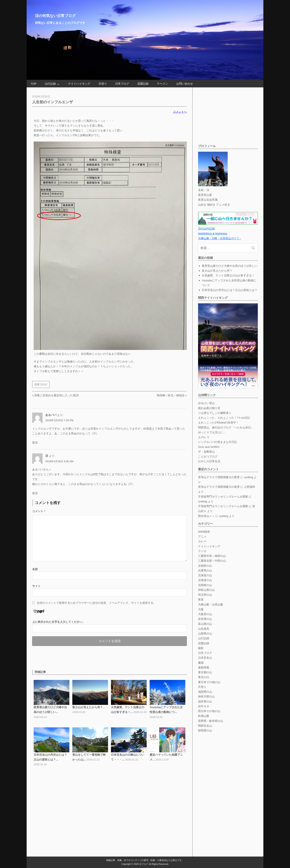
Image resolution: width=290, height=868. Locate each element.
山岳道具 (204, 629)
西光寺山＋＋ (206, 516)
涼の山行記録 (206, 228)
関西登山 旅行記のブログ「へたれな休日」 (226, 427)
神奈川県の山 (206, 696)
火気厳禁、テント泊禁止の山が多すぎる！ (228, 275)
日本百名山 (205, 658)
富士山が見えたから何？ (217, 271)
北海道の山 (205, 575)
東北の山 (204, 677)
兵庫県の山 (205, 570)
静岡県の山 (205, 730)
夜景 (201, 599)
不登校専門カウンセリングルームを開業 (223, 497)
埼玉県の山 (205, 595)
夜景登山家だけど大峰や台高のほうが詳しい (230, 266)
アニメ (202, 536)
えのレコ (204, 437)
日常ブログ (122, 84)
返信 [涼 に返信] (35, 493)
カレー (202, 541)
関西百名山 (205, 726)
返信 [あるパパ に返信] (35, 442)
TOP (34, 84)
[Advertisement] (75, 657)
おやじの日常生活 (209, 461)
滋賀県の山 (205, 692)
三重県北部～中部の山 (212, 561)
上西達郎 (249, 487)
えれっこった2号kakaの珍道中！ (218, 422)
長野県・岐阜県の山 (211, 721)
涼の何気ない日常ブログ (55, 16)
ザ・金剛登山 (206, 452)
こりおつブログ (208, 456)
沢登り (103, 84)
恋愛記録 (143, 84)
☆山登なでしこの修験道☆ (215, 413)
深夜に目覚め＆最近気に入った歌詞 (56, 395)
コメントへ (180, 112)
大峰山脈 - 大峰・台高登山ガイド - (220, 238)
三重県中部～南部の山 (212, 556)
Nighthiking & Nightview (213, 233)
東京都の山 (205, 672)
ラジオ (202, 551)
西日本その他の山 (209, 711)
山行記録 (50, 84)
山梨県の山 (205, 633)
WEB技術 (204, 532)
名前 (35, 569)
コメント (39, 511)
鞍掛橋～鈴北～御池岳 (171, 395)
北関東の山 (205, 585)
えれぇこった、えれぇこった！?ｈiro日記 (224, 418)
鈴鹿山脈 (204, 716)
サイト (36, 586)
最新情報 (204, 667)
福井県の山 (205, 701)
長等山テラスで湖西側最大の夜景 (219, 477)
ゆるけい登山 (206, 403)
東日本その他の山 (209, 682)
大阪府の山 (205, 614)
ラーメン (162, 84)
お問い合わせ (185, 84)
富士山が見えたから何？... (89, 707)
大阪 (201, 609)
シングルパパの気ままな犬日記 (217, 442)
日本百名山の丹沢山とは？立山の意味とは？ (230, 290)
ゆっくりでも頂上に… (212, 432)
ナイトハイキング (79, 84)
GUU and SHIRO (209, 447)
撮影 (201, 648)
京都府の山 (205, 566)
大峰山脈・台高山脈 (211, 604)
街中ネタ (204, 706)
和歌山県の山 (206, 590)
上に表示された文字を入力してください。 (59, 622)
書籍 (201, 663)
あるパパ (51, 415)
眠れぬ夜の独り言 (209, 408)
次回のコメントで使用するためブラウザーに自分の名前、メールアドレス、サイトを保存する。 (96, 603)
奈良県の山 (205, 619)
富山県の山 (205, 624)
